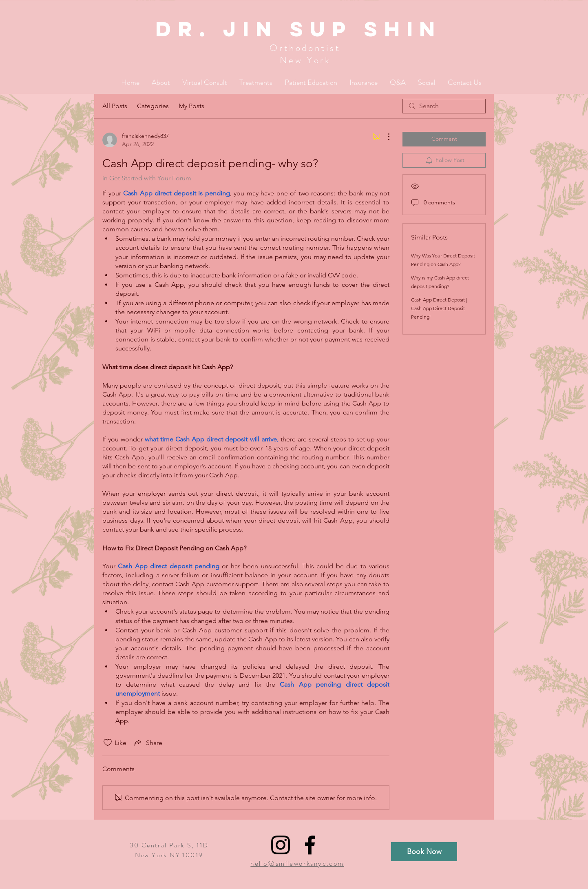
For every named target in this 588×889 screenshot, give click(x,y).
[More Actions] (385, 137)
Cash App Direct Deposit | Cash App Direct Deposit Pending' (439, 308)
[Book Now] (424, 852)
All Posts (115, 106)
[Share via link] (148, 743)
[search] (444, 106)
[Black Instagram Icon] (281, 845)
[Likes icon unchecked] (108, 743)
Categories (153, 106)
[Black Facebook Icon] (310, 845)
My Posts (191, 106)
